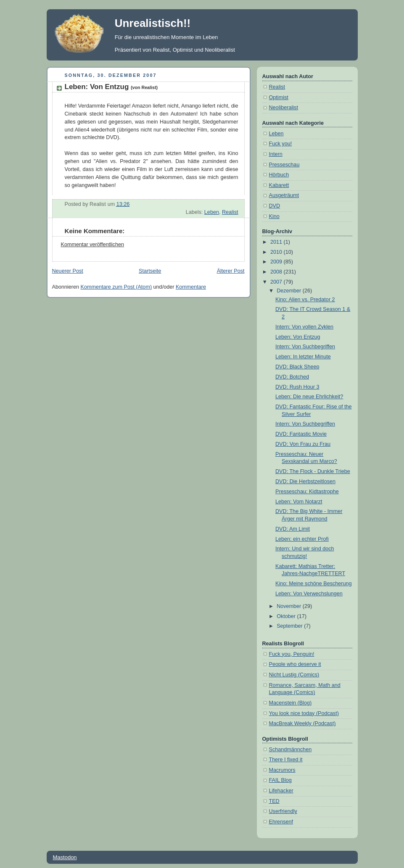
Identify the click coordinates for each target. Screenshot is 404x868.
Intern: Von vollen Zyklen (304, 327)
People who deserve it (295, 664)
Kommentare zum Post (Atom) (116, 287)
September (290, 626)
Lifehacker (281, 791)
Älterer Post (231, 271)
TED (274, 801)
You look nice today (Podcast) (304, 713)
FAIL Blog (280, 780)
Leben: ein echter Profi (302, 539)
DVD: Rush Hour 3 (297, 387)
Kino (274, 216)
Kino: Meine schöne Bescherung (314, 584)
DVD (275, 206)
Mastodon (65, 857)
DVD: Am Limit (293, 529)
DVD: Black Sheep (297, 367)
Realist (230, 212)
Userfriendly (283, 811)
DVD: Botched (292, 377)
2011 (277, 242)
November (290, 606)
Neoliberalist (284, 108)
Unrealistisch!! (153, 23)
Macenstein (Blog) (290, 703)
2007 (277, 282)
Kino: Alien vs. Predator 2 (305, 300)
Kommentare (191, 287)
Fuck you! (281, 144)
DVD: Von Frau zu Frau (303, 444)
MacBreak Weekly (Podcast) (302, 723)
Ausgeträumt (284, 195)
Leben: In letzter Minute (303, 357)
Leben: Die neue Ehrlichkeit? (309, 397)
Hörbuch (279, 175)
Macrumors (282, 770)
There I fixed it (286, 760)
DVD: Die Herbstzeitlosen (305, 481)
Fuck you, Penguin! (292, 654)
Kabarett (279, 185)
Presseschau (284, 165)
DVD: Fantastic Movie (301, 434)
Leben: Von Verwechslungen (309, 594)
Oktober (287, 616)
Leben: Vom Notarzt (299, 502)
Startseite (150, 271)
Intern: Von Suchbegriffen (305, 347)
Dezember (290, 291)
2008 (277, 272)
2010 (277, 252)
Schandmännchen (290, 750)
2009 (277, 262)
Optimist (279, 97)
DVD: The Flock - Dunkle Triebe (313, 471)
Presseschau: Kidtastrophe (307, 492)
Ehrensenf (281, 822)
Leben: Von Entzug (111, 87)
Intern (276, 154)
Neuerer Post (68, 271)
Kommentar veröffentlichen (92, 245)
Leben (212, 212)
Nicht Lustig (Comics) (294, 675)
